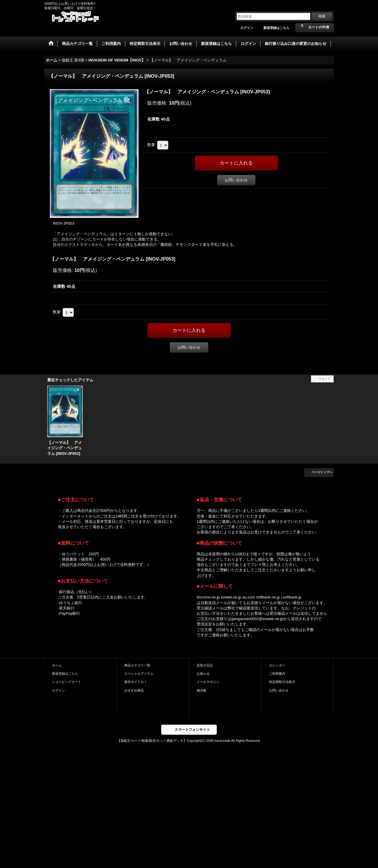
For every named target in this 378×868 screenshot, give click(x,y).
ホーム (57, 665)
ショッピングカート (67, 682)
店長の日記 (205, 665)
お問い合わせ (236, 180)
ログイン (247, 28)
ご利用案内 (277, 674)
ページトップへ (322, 472)
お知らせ (203, 674)
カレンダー (277, 665)
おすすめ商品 (134, 690)
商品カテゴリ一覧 (137, 665)
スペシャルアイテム (139, 674)
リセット (325, 379)
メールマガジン (208, 682)
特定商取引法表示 (282, 682)
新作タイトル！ (136, 682)
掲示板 (202, 690)
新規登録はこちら (276, 28)
